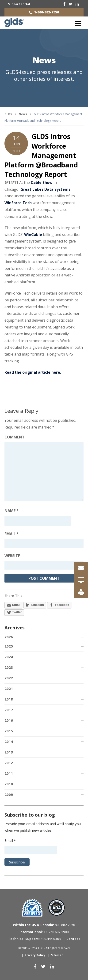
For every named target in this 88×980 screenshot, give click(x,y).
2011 (9, 773)
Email (12, 534)
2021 (9, 688)
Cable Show (42, 182)
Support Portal (19, 4)
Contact (73, 939)
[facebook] (64, 4)
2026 (9, 637)
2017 (9, 710)
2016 (9, 720)
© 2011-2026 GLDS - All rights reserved (44, 948)
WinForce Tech (18, 203)
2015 (9, 731)
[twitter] (71, 4)
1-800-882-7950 (46, 12)
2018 (9, 699)
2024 (9, 657)
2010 (9, 784)
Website (12, 556)
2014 (9, 741)
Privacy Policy (35, 955)
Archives (15, 628)
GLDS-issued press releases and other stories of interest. (44, 75)
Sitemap (57, 955)
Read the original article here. (33, 372)
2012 (9, 763)
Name (11, 511)
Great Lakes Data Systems (45, 189)
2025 (9, 646)
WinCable (33, 235)
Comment (15, 437)
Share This (13, 595)
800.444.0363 (34, 939)
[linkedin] (77, 4)
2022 (9, 678)
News (44, 60)
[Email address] (44, 543)
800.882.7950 (44, 925)
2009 (9, 794)
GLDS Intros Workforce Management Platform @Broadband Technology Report (41, 155)
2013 (9, 752)
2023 (9, 667)
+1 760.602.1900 (44, 932)
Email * (10, 840)
